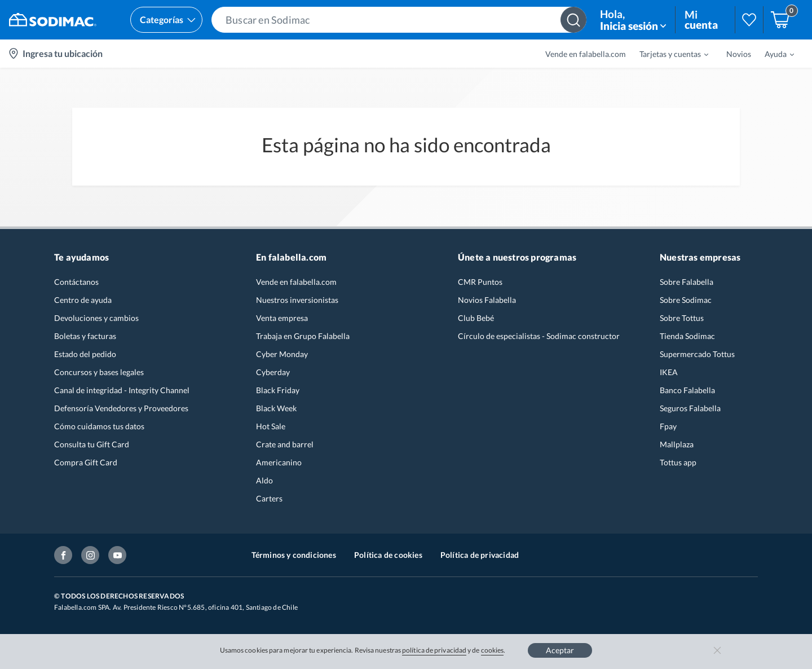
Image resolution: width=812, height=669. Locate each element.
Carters (269, 498)
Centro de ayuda (83, 300)
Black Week (276, 408)
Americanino (279, 462)
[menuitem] (667, 54)
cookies (493, 650)
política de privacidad (434, 650)
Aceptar (560, 650)
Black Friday (278, 390)
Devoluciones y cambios (96, 318)
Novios (739, 54)
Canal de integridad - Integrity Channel (122, 390)
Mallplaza (677, 444)
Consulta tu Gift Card (92, 444)
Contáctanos (76, 282)
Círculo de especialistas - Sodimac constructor (539, 336)
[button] (399, 20)
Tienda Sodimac (687, 336)
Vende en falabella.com (586, 54)
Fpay (668, 426)
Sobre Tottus (682, 318)
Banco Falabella (687, 390)
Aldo (264, 480)
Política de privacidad (480, 555)
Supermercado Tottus (697, 354)
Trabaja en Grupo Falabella (303, 336)
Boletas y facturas (85, 336)
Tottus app (678, 462)
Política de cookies (388, 555)
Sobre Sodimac (686, 300)
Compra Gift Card (86, 462)
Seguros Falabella (690, 408)
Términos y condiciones (294, 555)
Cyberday (273, 372)
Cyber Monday (282, 354)
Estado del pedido (85, 354)
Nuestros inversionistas (297, 300)
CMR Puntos (480, 282)
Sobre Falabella (687, 282)
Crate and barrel (285, 444)
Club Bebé (476, 318)
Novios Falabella (487, 300)
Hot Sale (271, 426)
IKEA (669, 372)
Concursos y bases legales (99, 372)
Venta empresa (282, 318)
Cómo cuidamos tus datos (99, 426)
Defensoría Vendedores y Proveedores (121, 408)
